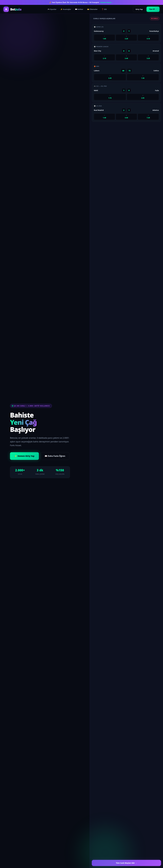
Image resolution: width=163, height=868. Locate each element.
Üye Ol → (153, 9)
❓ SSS (104, 9)
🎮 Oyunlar (52, 9)
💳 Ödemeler (92, 9)
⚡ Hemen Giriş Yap (24, 456)
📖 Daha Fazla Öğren (55, 456)
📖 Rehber (79, 9)
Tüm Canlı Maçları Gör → (126, 863)
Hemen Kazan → (107, 2)
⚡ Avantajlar (66, 9)
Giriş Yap (139, 9)
